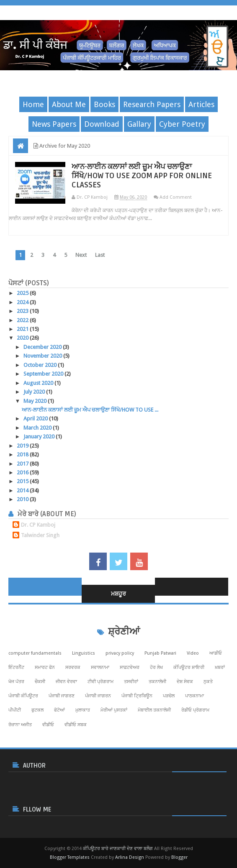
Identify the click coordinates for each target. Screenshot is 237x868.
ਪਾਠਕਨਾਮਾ (194, 696)
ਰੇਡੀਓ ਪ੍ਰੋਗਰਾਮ (195, 710)
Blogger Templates (70, 857)
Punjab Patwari (160, 653)
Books (104, 104)
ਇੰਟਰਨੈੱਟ (16, 667)
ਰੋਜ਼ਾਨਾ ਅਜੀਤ (20, 725)
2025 (23, 293)
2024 (23, 302)
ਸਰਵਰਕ (73, 667)
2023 (23, 311)
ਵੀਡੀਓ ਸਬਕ (76, 725)
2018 (23, 454)
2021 (23, 329)
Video (193, 653)
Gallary (139, 124)
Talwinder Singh (40, 535)
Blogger (179, 857)
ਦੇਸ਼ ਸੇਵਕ (185, 682)
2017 (23, 464)
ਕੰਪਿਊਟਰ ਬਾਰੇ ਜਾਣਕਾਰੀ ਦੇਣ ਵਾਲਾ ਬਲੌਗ (118, 849)
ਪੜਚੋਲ (169, 696)
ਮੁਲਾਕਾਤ (83, 710)
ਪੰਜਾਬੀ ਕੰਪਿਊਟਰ (23, 696)
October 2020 (41, 365)
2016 (23, 472)
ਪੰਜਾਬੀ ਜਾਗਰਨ (98, 696)
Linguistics (84, 653)
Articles (201, 104)
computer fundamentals (35, 653)
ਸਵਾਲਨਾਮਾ (100, 667)
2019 (23, 446)
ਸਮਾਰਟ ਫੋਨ (45, 667)
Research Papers (152, 104)
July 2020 (35, 392)
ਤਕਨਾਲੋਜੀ (157, 682)
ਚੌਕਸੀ (40, 682)
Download (102, 124)
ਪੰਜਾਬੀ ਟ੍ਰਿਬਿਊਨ (137, 696)
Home (33, 104)
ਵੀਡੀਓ (48, 725)
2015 (23, 481)
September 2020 (44, 374)
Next (81, 255)
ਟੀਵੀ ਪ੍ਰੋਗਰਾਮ (100, 682)
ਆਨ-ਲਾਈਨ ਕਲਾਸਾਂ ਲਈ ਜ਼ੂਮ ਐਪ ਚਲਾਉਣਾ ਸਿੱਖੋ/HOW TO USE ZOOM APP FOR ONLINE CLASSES (142, 176)
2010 (23, 499)
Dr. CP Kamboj (38, 525)
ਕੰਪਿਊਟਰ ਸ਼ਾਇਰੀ (189, 667)
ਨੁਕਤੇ (208, 682)
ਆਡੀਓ (216, 653)
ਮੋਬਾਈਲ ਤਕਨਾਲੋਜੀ (154, 710)
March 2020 (38, 428)
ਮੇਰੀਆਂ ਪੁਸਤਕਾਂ (114, 710)
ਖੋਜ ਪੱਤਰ (16, 682)
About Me (69, 104)
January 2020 (40, 437)
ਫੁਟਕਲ (37, 710)
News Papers (54, 124)
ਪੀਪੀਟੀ (15, 710)
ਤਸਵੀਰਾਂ (131, 682)
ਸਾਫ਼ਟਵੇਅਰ (130, 667)
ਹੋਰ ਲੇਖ (156, 667)
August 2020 (39, 383)
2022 (23, 320)
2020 (23, 338)
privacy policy (120, 653)
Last (100, 255)
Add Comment (176, 197)
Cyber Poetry (182, 124)
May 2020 (36, 401)
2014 (23, 490)
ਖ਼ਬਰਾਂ (220, 667)
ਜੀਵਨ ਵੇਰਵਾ (66, 682)
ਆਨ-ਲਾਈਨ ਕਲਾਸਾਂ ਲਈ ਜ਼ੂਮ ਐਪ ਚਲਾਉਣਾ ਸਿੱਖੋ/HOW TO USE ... (90, 410)
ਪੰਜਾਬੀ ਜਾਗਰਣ (62, 696)
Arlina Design (130, 857)
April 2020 (36, 419)
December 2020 (43, 347)
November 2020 (43, 356)
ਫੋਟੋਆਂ (59, 710)
